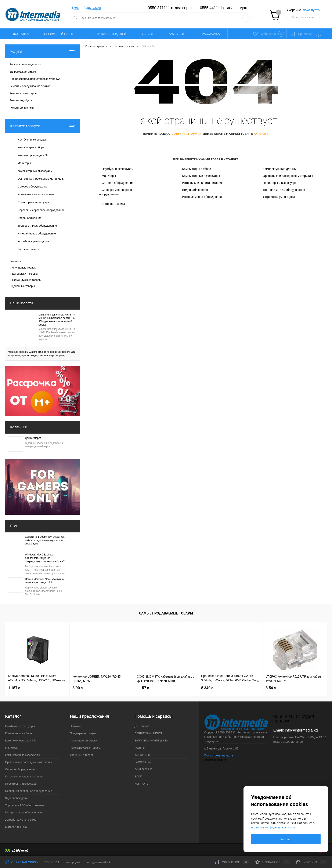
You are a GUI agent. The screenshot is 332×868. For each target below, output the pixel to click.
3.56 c (271, 688)
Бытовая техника (113, 204)
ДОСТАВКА (21, 34)
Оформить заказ (303, 17)
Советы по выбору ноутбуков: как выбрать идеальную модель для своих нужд (45, 540)
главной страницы (187, 134)
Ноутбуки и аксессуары (118, 169)
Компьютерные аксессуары (201, 176)
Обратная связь (21, 862)
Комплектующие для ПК (279, 169)
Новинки (16, 261)
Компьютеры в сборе (196, 169)
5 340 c (207, 688)
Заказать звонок (215, 760)
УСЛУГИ (147, 34)
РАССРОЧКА (211, 34)
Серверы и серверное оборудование (116, 192)
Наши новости (21, 303)
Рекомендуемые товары (26, 280)
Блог (14, 526)
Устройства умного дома (280, 197)
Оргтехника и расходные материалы (288, 176)
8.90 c (77, 688)
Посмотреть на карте (219, 755)
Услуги (43, 51)
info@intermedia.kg (301, 730)
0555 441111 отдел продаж (224, 8)
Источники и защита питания (202, 183)
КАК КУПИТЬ (178, 34)
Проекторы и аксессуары (280, 183)
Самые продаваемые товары (166, 613)
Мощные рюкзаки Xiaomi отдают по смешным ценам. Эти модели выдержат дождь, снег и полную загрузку (42, 354)
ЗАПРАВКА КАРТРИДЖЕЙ (108, 34)
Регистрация (92, 8)
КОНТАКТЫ (142, 784)
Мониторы (109, 176)
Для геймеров (33, 438)
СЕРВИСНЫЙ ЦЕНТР (59, 34)
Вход (75, 8)
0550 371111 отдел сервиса (172, 8)
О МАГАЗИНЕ (143, 769)
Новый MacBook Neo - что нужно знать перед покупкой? (44, 581)
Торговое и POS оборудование (284, 190)
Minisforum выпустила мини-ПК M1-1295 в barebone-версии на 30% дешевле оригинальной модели (57, 320)
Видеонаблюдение (195, 190)
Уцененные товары (23, 286)
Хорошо (286, 839)
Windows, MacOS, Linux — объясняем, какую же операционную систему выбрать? (45, 558)
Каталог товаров (43, 126)
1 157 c (14, 688)
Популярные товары (23, 268)
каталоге (261, 134)
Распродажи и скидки (24, 274)
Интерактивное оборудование (203, 197)
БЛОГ (138, 776)
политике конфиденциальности (273, 827)
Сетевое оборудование (118, 183)
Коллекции (19, 427)
